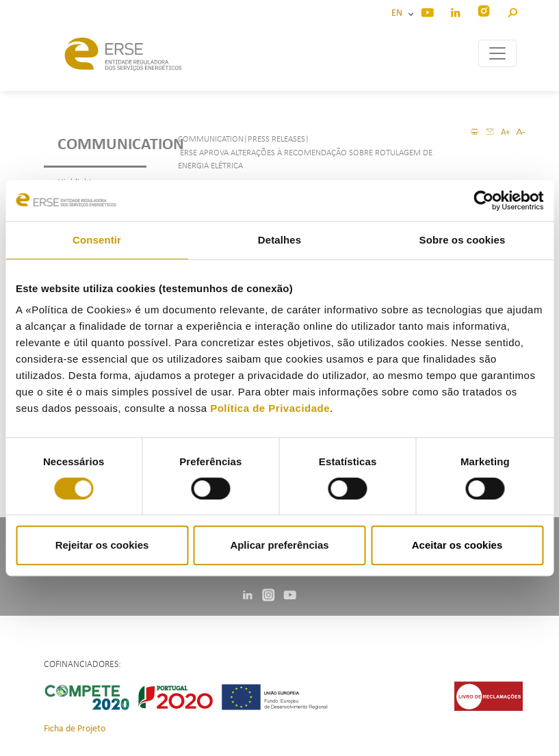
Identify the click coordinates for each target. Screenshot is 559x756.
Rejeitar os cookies (102, 545)
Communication (102, 145)
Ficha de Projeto (75, 729)
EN (399, 13)
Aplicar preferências (279, 545)
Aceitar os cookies (457, 545)
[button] (512, 11)
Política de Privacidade (270, 408)
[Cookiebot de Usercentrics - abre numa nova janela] (483, 200)
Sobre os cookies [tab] (463, 240)
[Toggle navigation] (497, 53)
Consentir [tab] (97, 240)
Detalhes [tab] (279, 240)
